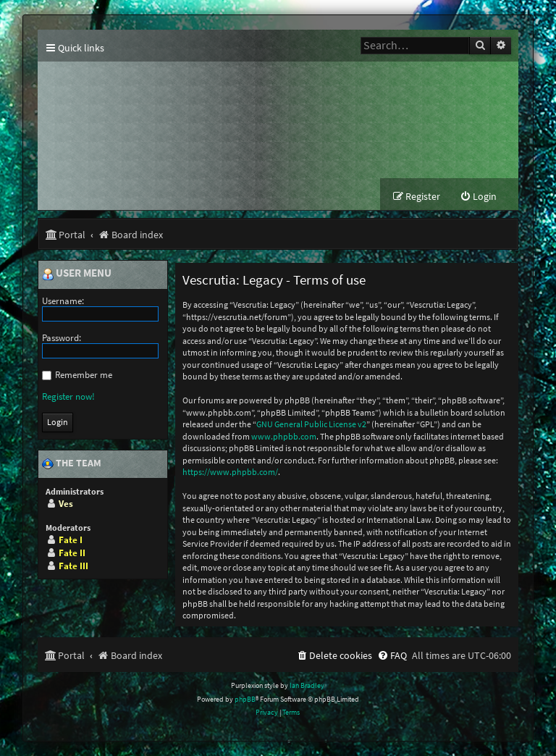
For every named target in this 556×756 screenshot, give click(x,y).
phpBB (245, 699)
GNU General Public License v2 (311, 424)
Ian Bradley (307, 685)
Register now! (68, 396)
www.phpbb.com (284, 436)
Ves (66, 504)
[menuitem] (478, 197)
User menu (77, 274)
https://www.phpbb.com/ (230, 472)
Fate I (71, 540)
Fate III (73, 566)
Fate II (72, 553)
